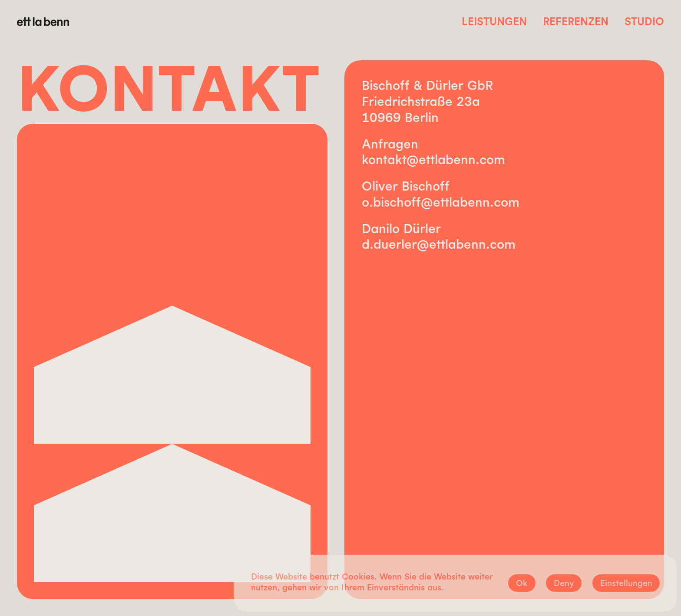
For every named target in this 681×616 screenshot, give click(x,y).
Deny (564, 583)
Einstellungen (626, 583)
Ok (522, 583)
